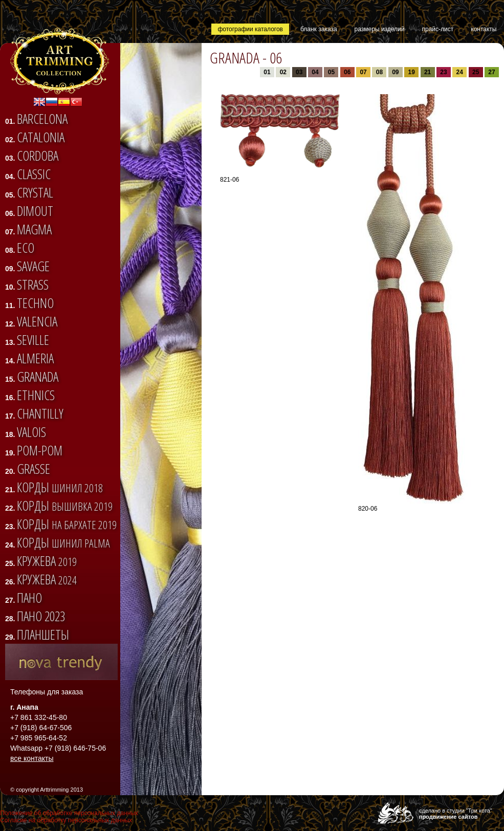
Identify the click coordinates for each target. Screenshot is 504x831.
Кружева (47, 561)
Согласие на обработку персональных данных (66, 820)
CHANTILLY (40, 413)
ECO (26, 248)
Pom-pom (40, 450)
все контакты (32, 758)
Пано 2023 (41, 616)
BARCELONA (42, 119)
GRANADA (38, 377)
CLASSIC (34, 174)
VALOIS (31, 432)
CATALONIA (41, 137)
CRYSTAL (35, 192)
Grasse (34, 469)
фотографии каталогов (250, 29)
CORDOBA (38, 156)
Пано (29, 598)
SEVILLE (33, 340)
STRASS (33, 285)
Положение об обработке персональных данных (69, 813)
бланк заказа (319, 29)
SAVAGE (33, 266)
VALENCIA (37, 321)
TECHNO (35, 303)
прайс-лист (438, 29)
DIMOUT (35, 211)
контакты (484, 29)
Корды (60, 487)
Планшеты (43, 635)
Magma (34, 229)
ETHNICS (36, 395)
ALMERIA (35, 358)
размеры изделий (380, 29)
